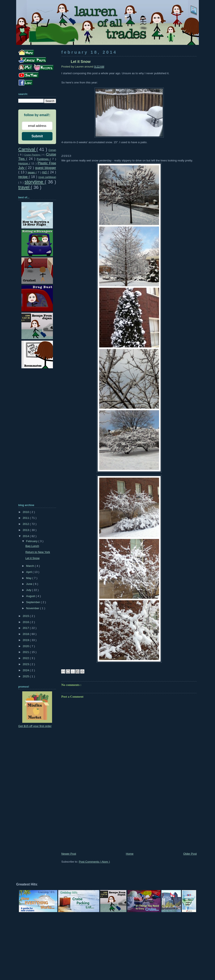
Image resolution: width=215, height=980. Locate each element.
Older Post (190, 854)
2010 (26, 512)
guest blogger (46, 168)
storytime (35, 182)
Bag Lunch (32, 546)
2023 (26, 664)
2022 (26, 658)
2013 (26, 530)
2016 (26, 622)
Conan (52, 150)
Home (130, 854)
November (33, 608)
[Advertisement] (129, 820)
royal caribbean (47, 177)
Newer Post (69, 854)
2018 (26, 634)
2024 (26, 670)
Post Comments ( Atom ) (94, 862)
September (33, 602)
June (29, 584)
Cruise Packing (33, 155)
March (30, 566)
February (32, 541)
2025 (26, 676)
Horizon (24, 163)
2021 (26, 652)
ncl (45, 172)
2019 (26, 640)
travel (24, 187)
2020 (26, 646)
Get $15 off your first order (35, 726)
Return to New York (38, 552)
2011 (26, 518)
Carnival (27, 149)
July (29, 590)
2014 (26, 536)
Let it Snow (32, 558)
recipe (24, 177)
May (29, 578)
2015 (26, 616)
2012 (26, 524)
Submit (37, 136)
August (31, 596)
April (29, 572)
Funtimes (43, 159)
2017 (26, 628)
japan (32, 172)
